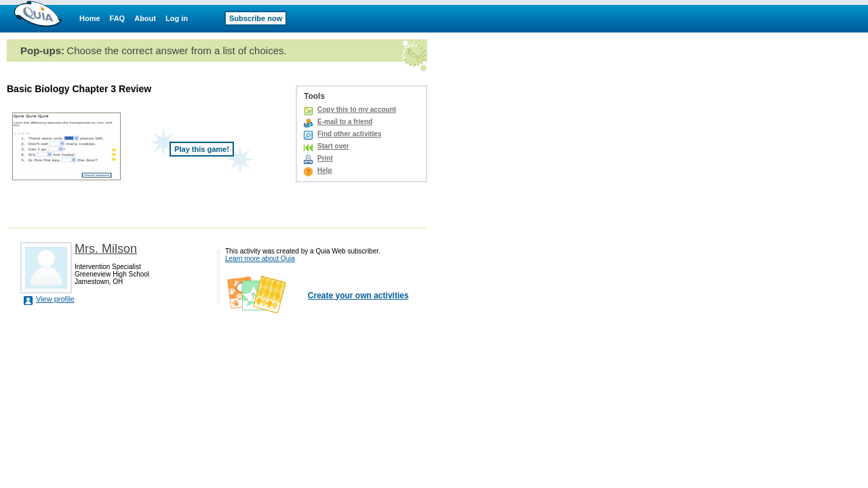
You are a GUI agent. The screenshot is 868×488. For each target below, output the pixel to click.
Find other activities (349, 134)
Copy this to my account (357, 109)
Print (325, 158)
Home (90, 18)
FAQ (118, 18)
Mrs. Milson (106, 249)
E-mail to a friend (345, 122)
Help (325, 170)
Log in (177, 18)
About (145, 18)
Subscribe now (256, 18)
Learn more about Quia (260, 259)
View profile (55, 299)
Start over (333, 146)
